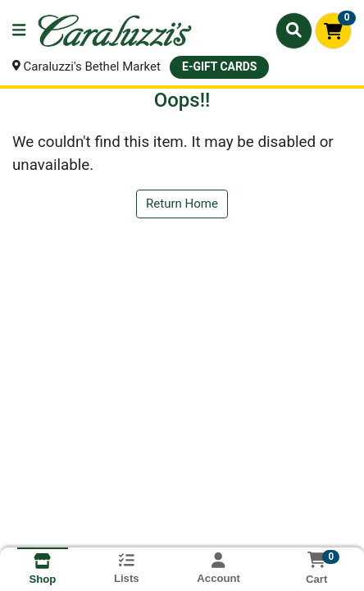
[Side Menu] (19, 31)
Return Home (182, 204)
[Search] (294, 30)
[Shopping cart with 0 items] (333, 31)
